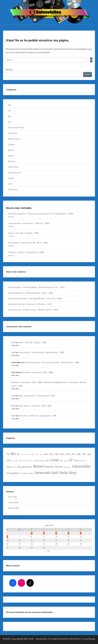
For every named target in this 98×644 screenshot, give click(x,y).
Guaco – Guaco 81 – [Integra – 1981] (32, 342)
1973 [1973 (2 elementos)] (22, 455)
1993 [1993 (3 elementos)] (20, 461)
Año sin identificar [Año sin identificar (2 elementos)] (28, 461)
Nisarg (92, 639)
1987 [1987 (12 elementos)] (84, 454)
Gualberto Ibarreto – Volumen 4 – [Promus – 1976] (30, 304)
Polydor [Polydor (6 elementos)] (9, 467)
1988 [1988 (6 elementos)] (89, 454)
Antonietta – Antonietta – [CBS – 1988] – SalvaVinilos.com (34, 382)
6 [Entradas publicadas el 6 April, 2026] (7, 537)
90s (10, 122)
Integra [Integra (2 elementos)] (66, 461)
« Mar (48, 551)
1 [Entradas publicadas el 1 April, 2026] (32, 533)
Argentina (13, 133)
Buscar (88, 74)
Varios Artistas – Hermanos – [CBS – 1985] (35, 406)
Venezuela (13, 189)
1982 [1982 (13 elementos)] (56, 454)
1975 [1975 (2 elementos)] (26, 455)
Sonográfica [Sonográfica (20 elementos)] (13, 473)
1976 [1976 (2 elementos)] (29, 455)
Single (11, 178)
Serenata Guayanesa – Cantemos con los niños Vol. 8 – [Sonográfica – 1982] (41, 214)
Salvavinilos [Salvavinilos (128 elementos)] (81, 466)
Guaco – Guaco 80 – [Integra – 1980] (23, 233)
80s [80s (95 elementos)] (13, 454)
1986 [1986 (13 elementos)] (78, 454)
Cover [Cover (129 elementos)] (55, 460)
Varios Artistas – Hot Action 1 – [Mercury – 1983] (29, 223)
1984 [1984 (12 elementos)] (68, 454)
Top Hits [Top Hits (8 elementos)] (24, 473)
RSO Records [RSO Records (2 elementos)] (67, 467)
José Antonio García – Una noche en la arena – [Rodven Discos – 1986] (52, 362)
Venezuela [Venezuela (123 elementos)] (43, 473)
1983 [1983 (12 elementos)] (62, 454)
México (11, 150)
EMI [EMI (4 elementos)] (61, 461)
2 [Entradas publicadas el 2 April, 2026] (44, 533)
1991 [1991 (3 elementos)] (16, 461)
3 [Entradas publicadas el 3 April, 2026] (56, 533)
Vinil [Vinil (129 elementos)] (55, 473)
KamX (13, 342)
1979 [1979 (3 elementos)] (41, 454)
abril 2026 (12, 497)
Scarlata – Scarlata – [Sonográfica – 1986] (26, 252)
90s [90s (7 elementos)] (18, 454)
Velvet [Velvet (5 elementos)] (31, 473)
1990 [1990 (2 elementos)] (13, 461)
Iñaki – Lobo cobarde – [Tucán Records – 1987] (37, 396)
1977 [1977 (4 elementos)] (33, 454)
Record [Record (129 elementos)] (38, 466)
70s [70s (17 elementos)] (8, 454)
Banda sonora (14, 139)
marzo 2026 (13, 502)
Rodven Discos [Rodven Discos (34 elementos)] (54, 467)
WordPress (75, 639)
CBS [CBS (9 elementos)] (47, 461)
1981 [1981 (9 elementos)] (51, 454)
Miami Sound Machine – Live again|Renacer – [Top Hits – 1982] (35, 298)
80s (10, 116)
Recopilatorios (15, 173)
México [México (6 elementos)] (77, 461)
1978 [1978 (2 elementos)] (37, 455)
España (11, 144)
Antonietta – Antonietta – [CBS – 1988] (37, 372)
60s (10, 105)
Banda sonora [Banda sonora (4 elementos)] (39, 461)
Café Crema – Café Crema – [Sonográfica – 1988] (37, 416)
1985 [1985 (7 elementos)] (73, 454)
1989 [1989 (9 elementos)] (8, 461)
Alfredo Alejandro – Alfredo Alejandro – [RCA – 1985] (31, 293)
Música (11, 156)
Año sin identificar (16, 128)
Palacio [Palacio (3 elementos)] (83, 461)
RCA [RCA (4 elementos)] (15, 467)
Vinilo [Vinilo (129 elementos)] (63, 473)
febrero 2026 (14, 508)
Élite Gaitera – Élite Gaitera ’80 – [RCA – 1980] (28, 243)
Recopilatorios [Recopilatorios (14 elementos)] (25, 467)
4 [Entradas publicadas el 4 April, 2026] (68, 533)
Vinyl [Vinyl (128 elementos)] (73, 473)
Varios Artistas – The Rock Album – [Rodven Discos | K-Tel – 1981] (36, 287)
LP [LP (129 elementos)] (71, 460)
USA (10, 184)
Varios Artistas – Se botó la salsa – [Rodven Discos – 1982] (33, 310)
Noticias (12, 161)
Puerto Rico (13, 167)
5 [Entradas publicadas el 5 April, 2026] (81, 533)
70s (10, 111)
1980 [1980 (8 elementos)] (46, 454)
